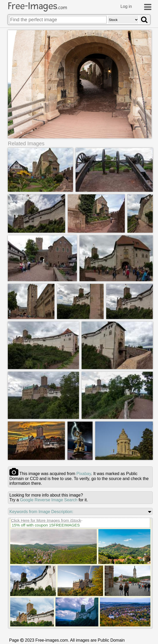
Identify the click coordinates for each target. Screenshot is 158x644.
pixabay (84, 474)
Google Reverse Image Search (49, 500)
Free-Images (37, 6)
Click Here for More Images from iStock (46, 521)
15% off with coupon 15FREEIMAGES (46, 526)
